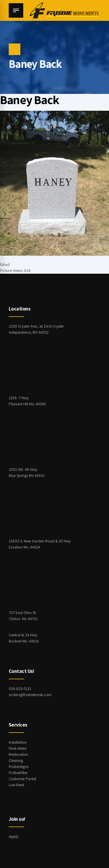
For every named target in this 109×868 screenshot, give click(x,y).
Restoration (18, 754)
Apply (14, 836)
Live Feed (16, 785)
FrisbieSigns (19, 767)
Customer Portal (22, 779)
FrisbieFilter (18, 773)
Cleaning (16, 760)
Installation (18, 742)
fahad (5, 264)
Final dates (18, 748)
